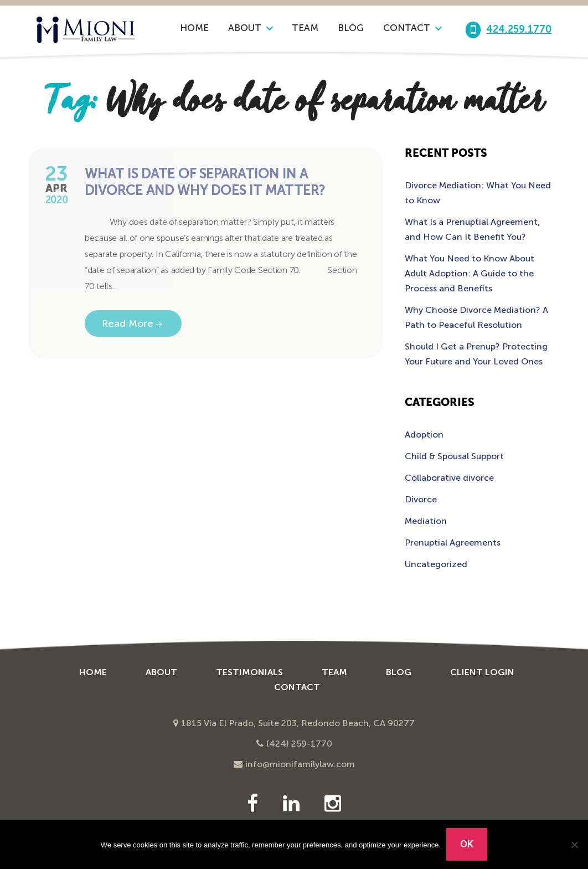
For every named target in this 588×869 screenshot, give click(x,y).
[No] (574, 845)
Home (194, 28)
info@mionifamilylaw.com (300, 764)
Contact (407, 28)
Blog (351, 28)
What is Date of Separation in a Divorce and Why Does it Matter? (205, 182)
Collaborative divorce (449, 478)
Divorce (421, 499)
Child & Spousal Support (454, 456)
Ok (467, 844)
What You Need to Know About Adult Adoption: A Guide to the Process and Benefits (470, 273)
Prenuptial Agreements (453, 543)
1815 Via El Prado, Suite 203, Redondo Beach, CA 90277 (298, 723)
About (245, 28)
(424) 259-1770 (299, 744)
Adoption (424, 434)
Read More (133, 324)
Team (305, 28)
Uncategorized (436, 564)
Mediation (426, 521)
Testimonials (249, 672)
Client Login (482, 672)
